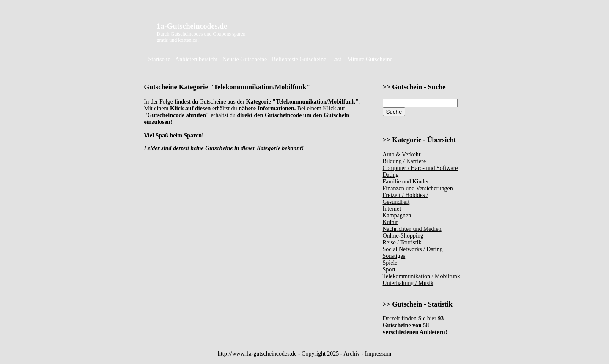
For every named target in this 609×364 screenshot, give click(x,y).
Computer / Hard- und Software (420, 168)
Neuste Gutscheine (245, 59)
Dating (391, 175)
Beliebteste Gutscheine (299, 59)
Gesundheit (396, 202)
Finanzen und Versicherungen (418, 188)
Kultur (391, 222)
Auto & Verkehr (402, 155)
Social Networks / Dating (413, 249)
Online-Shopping (403, 236)
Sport (389, 270)
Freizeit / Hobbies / (406, 195)
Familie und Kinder (406, 182)
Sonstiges (394, 256)
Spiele (390, 263)
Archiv (352, 354)
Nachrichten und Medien (412, 229)
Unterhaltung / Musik (408, 283)
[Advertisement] (365, 35)
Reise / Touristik (402, 242)
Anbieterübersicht (196, 59)
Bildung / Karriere (405, 161)
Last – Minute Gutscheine (362, 59)
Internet (392, 209)
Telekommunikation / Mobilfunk (421, 276)
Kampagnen (397, 215)
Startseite (159, 59)
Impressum (378, 354)
